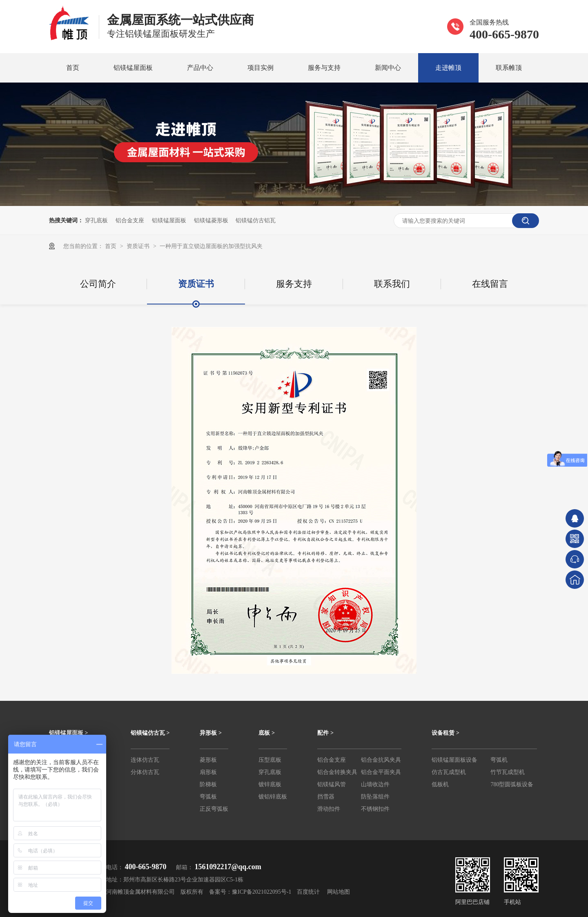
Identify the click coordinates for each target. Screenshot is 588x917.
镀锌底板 (270, 784)
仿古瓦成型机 (449, 772)
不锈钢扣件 (375, 809)
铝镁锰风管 (332, 784)
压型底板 (270, 760)
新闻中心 (388, 68)
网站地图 (339, 892)
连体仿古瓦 (145, 760)
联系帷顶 (509, 68)
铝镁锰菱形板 (211, 220)
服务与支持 (324, 68)
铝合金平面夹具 (381, 772)
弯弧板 (208, 797)
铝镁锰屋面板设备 (454, 760)
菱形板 (208, 760)
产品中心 (200, 68)
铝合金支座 (130, 220)
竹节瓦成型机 (508, 772)
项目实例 (261, 68)
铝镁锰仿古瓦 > (150, 733)
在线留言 (490, 284)
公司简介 (98, 284)
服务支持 (294, 284)
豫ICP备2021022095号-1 (262, 892)
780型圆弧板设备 (512, 784)
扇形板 (208, 772)
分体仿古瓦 (145, 772)
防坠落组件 (375, 797)
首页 (73, 68)
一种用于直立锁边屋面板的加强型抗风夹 (211, 246)
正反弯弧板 (214, 809)
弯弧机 (499, 760)
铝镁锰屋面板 (133, 68)
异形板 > (210, 733)
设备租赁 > (445, 733)
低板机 (440, 784)
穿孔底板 (96, 220)
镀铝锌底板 (273, 797)
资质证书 (139, 246)
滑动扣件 (329, 809)
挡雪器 (326, 797)
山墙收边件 (375, 784)
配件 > (325, 733)
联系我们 (392, 284)
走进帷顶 (448, 68)
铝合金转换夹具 (337, 772)
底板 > (266, 733)
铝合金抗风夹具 (381, 760)
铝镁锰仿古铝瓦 (256, 220)
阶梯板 (208, 784)
